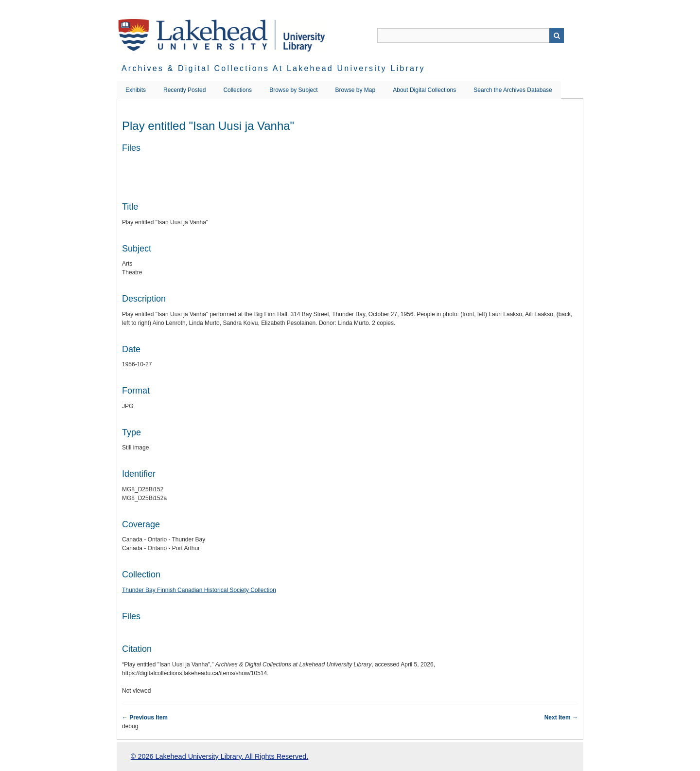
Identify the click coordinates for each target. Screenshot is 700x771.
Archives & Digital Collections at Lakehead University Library (273, 68)
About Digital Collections (424, 90)
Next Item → (561, 717)
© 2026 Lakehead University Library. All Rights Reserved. (219, 756)
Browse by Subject (293, 90)
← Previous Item (145, 717)
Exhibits (136, 90)
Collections (237, 90)
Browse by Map (356, 90)
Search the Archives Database (513, 90)
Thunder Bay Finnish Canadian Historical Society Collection (199, 590)
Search (557, 36)
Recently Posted (184, 90)
